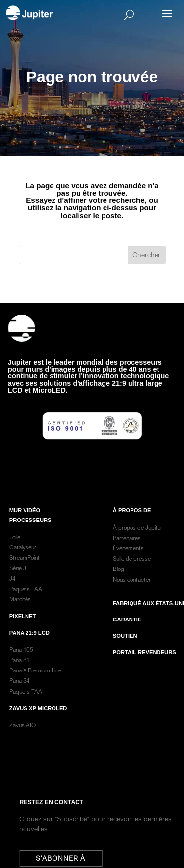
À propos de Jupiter (138, 540)
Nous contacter (132, 592)
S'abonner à (64, 858)
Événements (128, 561)
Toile (15, 550)
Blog (118, 582)
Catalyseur (23, 560)
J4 (13, 591)
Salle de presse (132, 571)
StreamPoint (25, 570)
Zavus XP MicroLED (38, 721)
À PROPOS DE (132, 523)
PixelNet (23, 629)
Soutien (125, 648)
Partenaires (127, 551)
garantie (127, 632)
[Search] (106, 15)
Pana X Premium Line (35, 683)
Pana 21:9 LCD (29, 645)
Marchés (20, 612)
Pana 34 (20, 693)
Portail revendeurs (145, 665)
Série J (18, 581)
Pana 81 (20, 673)
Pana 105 (21, 662)
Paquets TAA (26, 602)
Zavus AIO (23, 738)
